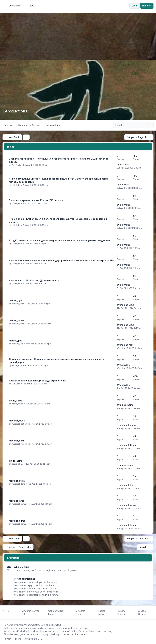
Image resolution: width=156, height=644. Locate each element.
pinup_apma (16, 461)
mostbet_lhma (19, 484)
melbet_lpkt (15, 341)
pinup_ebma (18, 464)
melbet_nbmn (16, 320)
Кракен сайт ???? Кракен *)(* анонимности (34, 280)
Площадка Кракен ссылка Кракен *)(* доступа (36, 200)
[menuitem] (13, 6)
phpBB (21, 625)
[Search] (145, 125)
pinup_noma (18, 404)
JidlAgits (16, 384)
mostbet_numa (17, 521)
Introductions (15, 111)
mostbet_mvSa (17, 421)
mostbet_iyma (17, 501)
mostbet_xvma (19, 504)
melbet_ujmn (18, 304)
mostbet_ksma (19, 524)
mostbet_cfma (17, 481)
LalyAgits (16, 185)
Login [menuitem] (135, 6)
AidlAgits (16, 365)
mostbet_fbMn (19, 444)
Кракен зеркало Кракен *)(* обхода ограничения (38, 381)
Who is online (22, 567)
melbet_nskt (18, 344)
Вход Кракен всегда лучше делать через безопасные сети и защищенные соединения (60, 240)
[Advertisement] (78, 36)
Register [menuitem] (147, 6)
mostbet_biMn (17, 441)
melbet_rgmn (16, 300)
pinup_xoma (16, 401)
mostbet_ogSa (19, 424)
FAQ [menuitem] (30, 6)
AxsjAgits (16, 165)
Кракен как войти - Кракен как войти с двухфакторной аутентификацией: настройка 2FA (61, 260)
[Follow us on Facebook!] (3, 615)
